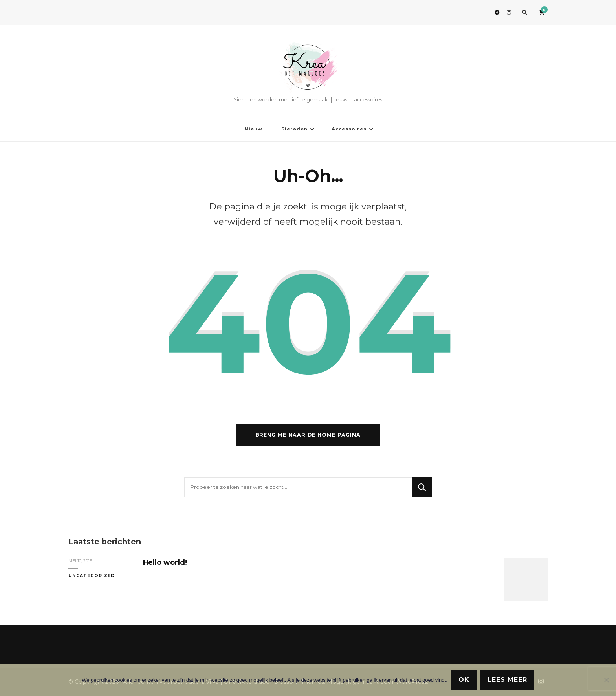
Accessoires (349, 129)
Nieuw (253, 129)
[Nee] (606, 680)
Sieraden (294, 129)
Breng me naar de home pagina (308, 435)
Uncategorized (92, 576)
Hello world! (165, 562)
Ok (464, 680)
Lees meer (507, 680)
